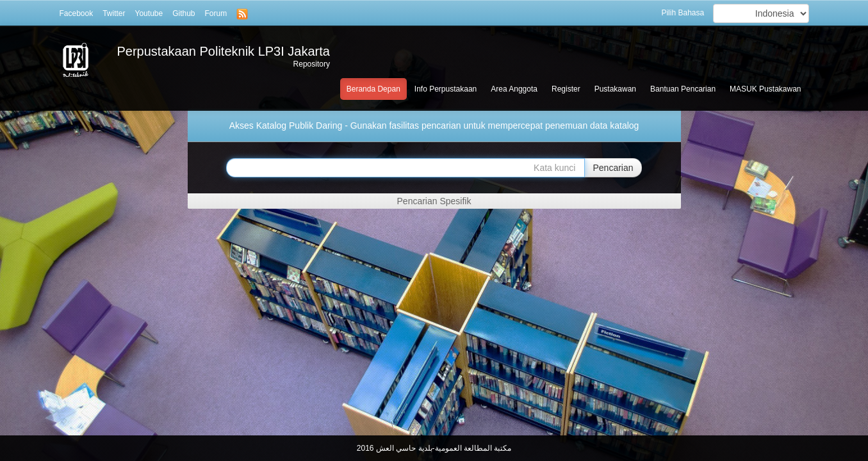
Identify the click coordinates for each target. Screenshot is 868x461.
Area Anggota (514, 89)
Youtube (149, 13)
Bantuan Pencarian (683, 89)
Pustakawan (615, 89)
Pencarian (613, 168)
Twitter (114, 13)
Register (566, 89)
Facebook (77, 13)
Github (184, 13)
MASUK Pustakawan (765, 89)
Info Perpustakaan (446, 89)
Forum (216, 13)
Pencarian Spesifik (434, 201)
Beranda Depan (373, 89)
